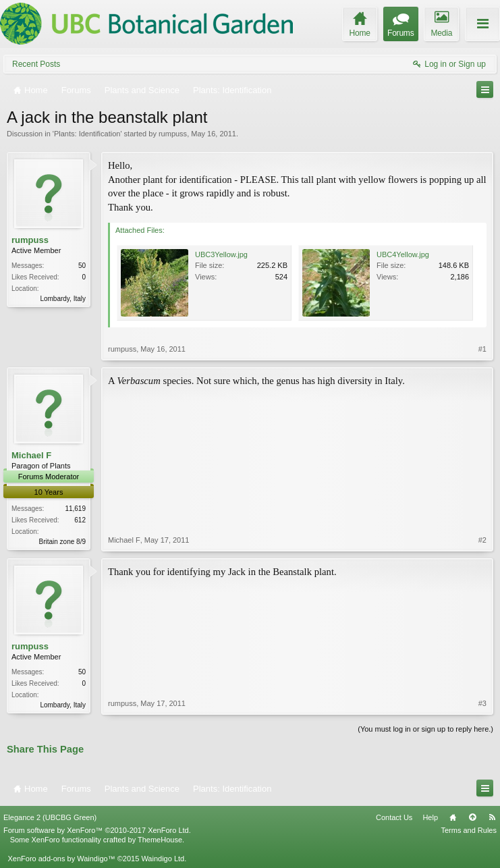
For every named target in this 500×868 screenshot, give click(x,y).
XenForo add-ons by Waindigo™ (61, 859)
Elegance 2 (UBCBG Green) (50, 817)
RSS (492, 817)
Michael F (31, 455)
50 (82, 266)
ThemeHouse (160, 840)
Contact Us (394, 817)
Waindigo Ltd (163, 859)
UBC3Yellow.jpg (221, 254)
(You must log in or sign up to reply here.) (425, 729)
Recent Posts (36, 64)
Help (430, 817)
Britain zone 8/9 (63, 542)
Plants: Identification (87, 134)
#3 (482, 703)
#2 (482, 540)
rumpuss (173, 134)
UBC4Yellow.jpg (403, 254)
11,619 (75, 509)
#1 (482, 349)
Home (453, 817)
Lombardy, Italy (63, 299)
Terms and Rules (469, 830)
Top (472, 817)
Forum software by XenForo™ (97, 830)
